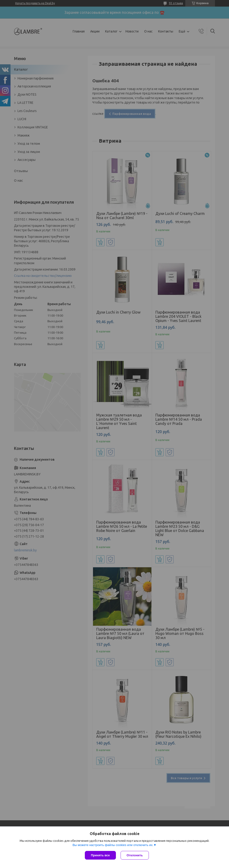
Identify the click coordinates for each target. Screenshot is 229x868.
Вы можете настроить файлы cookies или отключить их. (113, 845)
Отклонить (135, 855)
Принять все (100, 855)
